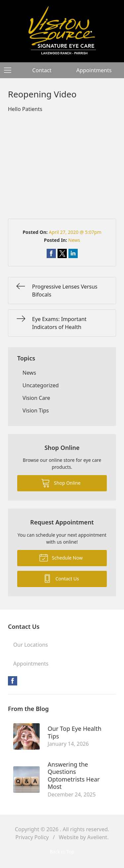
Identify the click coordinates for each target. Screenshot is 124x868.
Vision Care (36, 398)
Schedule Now (61, 557)
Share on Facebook (51, 253)
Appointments (94, 70)
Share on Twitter (62, 253)
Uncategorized (41, 385)
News (74, 240)
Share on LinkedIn (73, 253)
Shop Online (61, 483)
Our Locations (31, 645)
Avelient (97, 837)
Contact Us (61, 578)
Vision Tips (36, 410)
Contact (42, 70)
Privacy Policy (32, 837)
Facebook (13, 681)
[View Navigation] (10, 70)
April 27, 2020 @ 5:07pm (75, 232)
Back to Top (62, 852)
